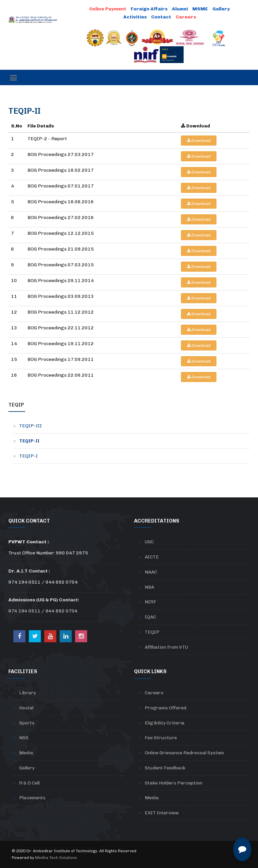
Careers (154, 693)
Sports (27, 723)
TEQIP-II (29, 441)
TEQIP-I (28, 456)
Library (27, 693)
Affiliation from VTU (166, 647)
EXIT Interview (162, 813)
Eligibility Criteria (165, 723)
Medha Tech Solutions (56, 858)
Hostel (26, 708)
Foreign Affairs (149, 9)
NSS (24, 738)
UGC (149, 542)
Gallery (221, 9)
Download (199, 141)
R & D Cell (29, 783)
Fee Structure (161, 738)
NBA (149, 587)
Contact (161, 17)
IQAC (150, 617)
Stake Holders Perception (174, 783)
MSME (200, 9)
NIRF (150, 602)
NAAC (151, 572)
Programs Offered (166, 708)
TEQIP (152, 632)
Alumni (180, 9)
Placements (32, 798)
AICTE (152, 557)
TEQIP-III (30, 426)
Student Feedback (165, 768)
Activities (135, 17)
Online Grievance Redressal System (184, 753)
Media (26, 753)
